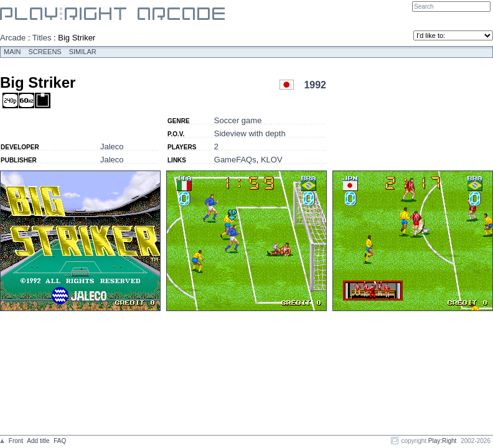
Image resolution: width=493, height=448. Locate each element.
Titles (42, 38)
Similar (83, 52)
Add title (38, 441)
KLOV (272, 160)
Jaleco (112, 147)
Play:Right (443, 441)
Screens (45, 52)
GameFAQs (235, 160)
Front (16, 441)
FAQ (60, 441)
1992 (315, 85)
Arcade (13, 38)
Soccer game (238, 120)
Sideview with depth (250, 133)
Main (12, 52)
